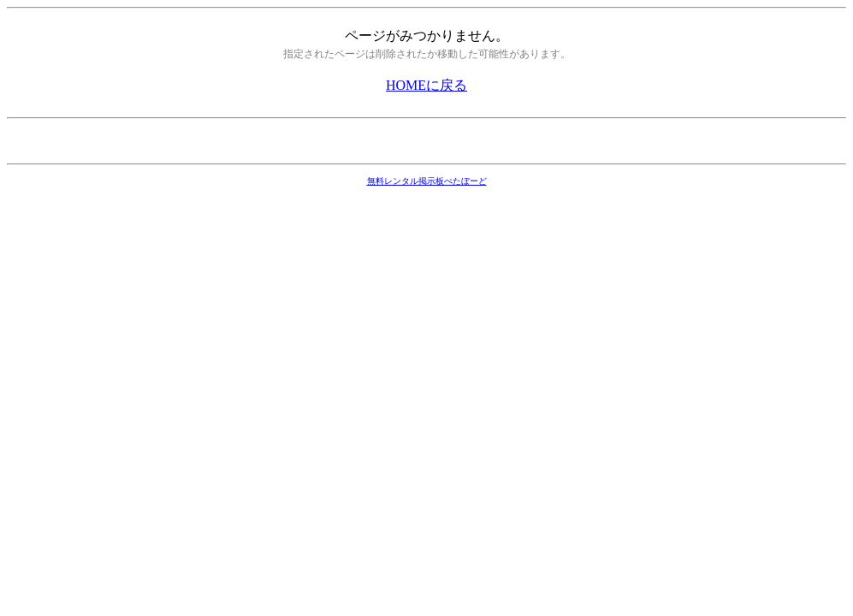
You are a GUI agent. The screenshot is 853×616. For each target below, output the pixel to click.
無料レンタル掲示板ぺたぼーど (427, 181)
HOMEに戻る (426, 85)
